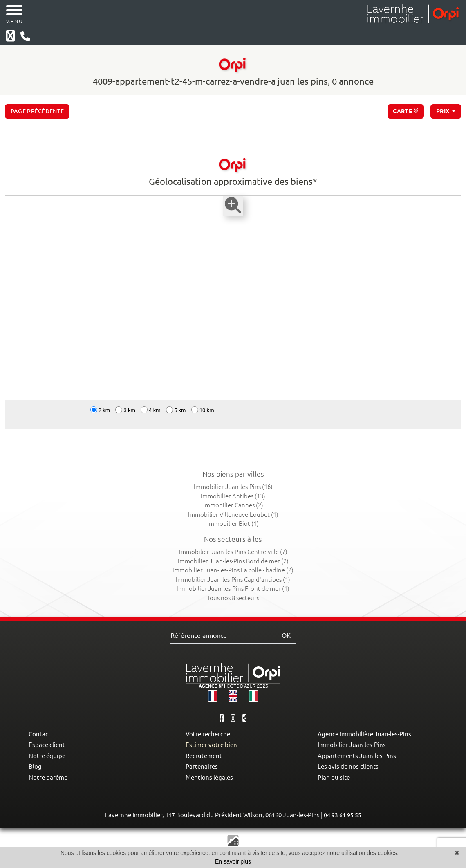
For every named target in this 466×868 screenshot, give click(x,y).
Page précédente (37, 111)
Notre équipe (47, 756)
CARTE (406, 110)
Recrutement (204, 756)
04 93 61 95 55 (343, 815)
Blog (35, 766)
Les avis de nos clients (348, 766)
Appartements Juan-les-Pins (357, 756)
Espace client (47, 745)
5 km (176, 410)
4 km (151, 410)
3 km (125, 410)
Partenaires (202, 766)
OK (286, 635)
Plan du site (334, 777)
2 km (100, 410)
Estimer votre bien (211, 745)
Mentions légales (209, 777)
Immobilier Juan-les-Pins (352, 745)
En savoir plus (233, 861)
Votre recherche (208, 734)
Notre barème (48, 777)
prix (444, 111)
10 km (203, 410)
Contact (40, 734)
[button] (452, 34)
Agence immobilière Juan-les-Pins (364, 734)
